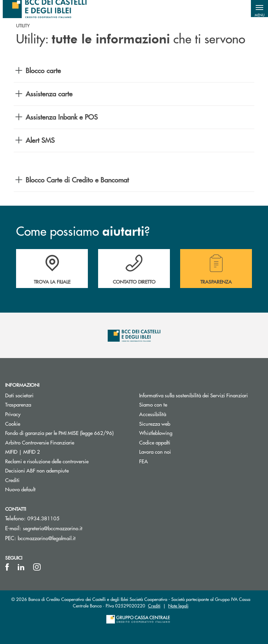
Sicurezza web (155, 423)
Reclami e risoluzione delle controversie (47, 461)
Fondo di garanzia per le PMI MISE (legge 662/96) (67, 433)
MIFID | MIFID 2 (23, 451)
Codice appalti (155, 442)
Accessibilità (153, 414)
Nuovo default (20, 489)
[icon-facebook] (7, 567)
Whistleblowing (156, 433)
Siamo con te (153, 404)
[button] (259, 9)
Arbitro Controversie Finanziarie (65, 442)
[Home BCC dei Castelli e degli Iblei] (45, 9)
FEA (144, 461)
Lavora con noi (155, 451)
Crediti (12, 480)
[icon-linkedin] (21, 567)
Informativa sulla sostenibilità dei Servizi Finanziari (193, 395)
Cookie (13, 423)
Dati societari (19, 395)
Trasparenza (18, 404)
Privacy (13, 414)
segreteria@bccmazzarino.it (53, 528)
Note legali (178, 606)
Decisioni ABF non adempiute (37, 470)
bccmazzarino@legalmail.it (47, 538)
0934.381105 (43, 518)
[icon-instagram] (37, 567)
